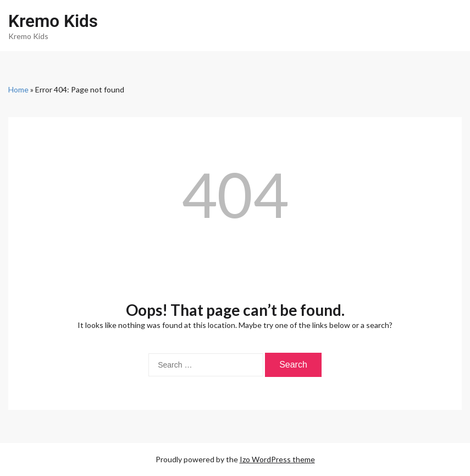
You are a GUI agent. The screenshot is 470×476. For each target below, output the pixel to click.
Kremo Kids (53, 21)
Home (18, 89)
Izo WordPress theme (277, 459)
